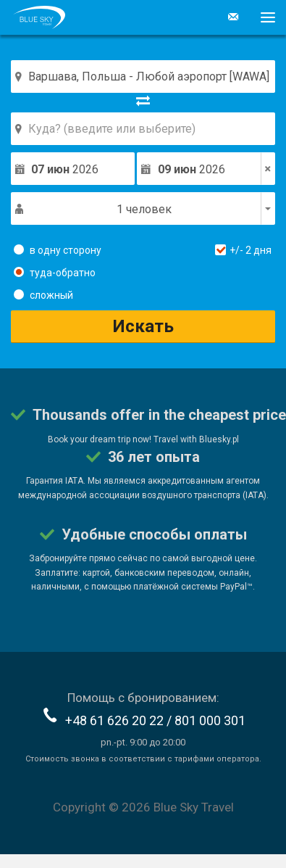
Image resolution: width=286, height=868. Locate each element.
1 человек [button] (144, 209)
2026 (65, 169)
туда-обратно (55, 272)
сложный (43, 294)
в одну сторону (58, 249)
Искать (143, 326)
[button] (262, 17)
